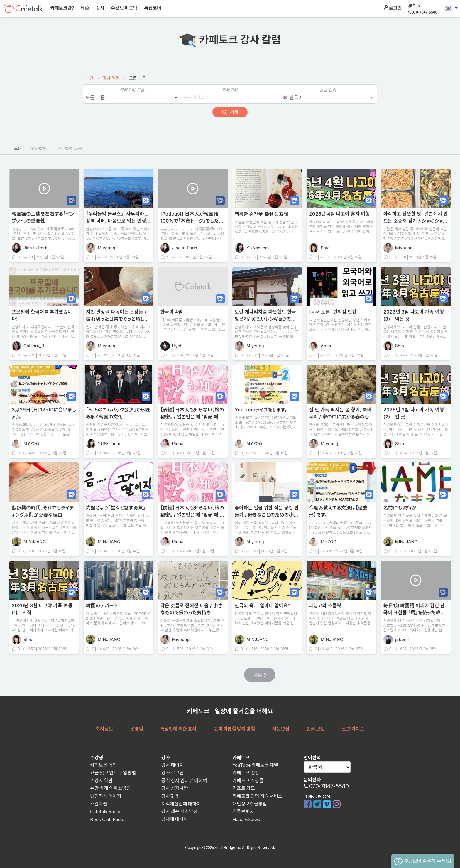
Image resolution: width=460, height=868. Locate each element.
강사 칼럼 (111, 78)
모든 (18, 148)
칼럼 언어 (328, 90)
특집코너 (152, 8)
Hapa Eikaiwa (246, 819)
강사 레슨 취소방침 (180, 811)
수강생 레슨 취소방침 (110, 788)
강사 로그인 (173, 772)
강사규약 (170, 796)
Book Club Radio (107, 819)
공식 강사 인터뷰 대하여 (184, 780)
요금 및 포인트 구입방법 (113, 772)
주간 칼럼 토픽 (69, 148)
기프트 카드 (244, 788)
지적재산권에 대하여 (181, 804)
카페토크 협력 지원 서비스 (257, 796)
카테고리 (230, 90)
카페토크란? (62, 8)
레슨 (84, 8)
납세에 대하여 (175, 819)
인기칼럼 (39, 148)
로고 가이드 (353, 729)
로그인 (392, 8)
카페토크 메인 (103, 765)
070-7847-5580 (329, 786)
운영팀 (136, 729)
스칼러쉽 (99, 804)
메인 (90, 78)
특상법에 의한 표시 (178, 729)
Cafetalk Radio (105, 811)
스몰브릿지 (243, 811)
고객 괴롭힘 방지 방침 (234, 729)
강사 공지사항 (175, 788)
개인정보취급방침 (250, 804)
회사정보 (104, 729)
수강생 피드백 (124, 8)
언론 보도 (316, 729)
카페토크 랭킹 (246, 772)
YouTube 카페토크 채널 (255, 765)
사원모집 (281, 729)
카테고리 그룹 (132, 90)
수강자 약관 (101, 780)
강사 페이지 (173, 765)
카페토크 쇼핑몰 (248, 780)
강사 (99, 8)
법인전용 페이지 (106, 796)
